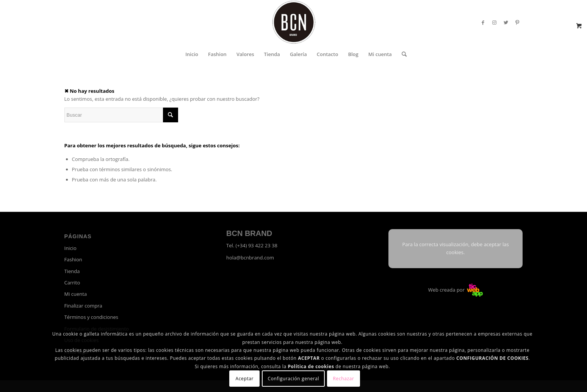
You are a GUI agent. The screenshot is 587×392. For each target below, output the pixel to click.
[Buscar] (402, 54)
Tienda (72, 271)
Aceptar (245, 379)
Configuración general (294, 379)
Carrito (72, 283)
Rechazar (344, 379)
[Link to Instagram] (495, 22)
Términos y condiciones (91, 317)
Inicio (70, 248)
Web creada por (456, 290)
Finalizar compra (83, 306)
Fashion (73, 259)
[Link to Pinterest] (517, 22)
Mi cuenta (76, 294)
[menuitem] (192, 54)
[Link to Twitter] (506, 22)
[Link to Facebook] (483, 22)
